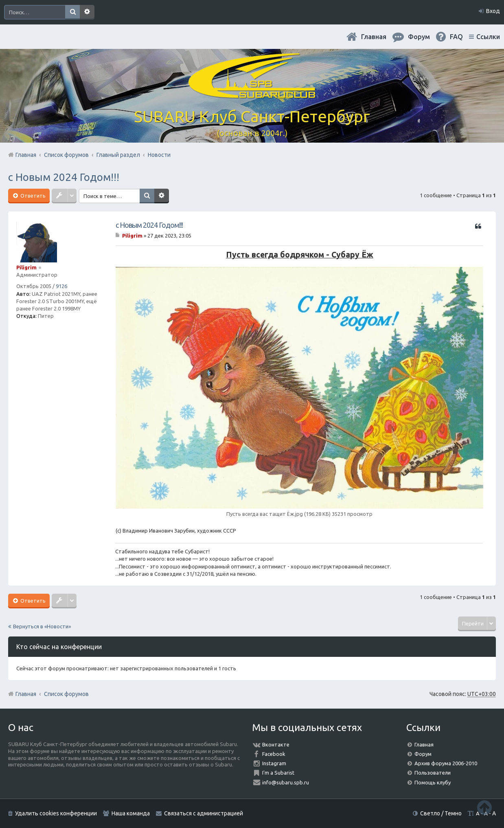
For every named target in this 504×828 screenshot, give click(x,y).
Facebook (274, 754)
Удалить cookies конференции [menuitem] (56, 813)
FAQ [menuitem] (456, 37)
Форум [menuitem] (419, 37)
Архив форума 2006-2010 (446, 763)
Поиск (72, 12)
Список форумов (66, 694)
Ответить (32, 196)
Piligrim (26, 267)
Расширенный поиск (87, 12)
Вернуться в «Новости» (42, 626)
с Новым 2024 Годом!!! (64, 177)
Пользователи (433, 773)
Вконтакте (276, 744)
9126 (61, 286)
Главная (374, 37)
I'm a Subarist (278, 773)
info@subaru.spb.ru (286, 782)
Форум (423, 754)
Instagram (274, 763)
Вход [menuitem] (493, 11)
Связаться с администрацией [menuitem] (204, 813)
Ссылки (488, 37)
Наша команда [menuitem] (131, 813)
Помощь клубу (433, 782)
